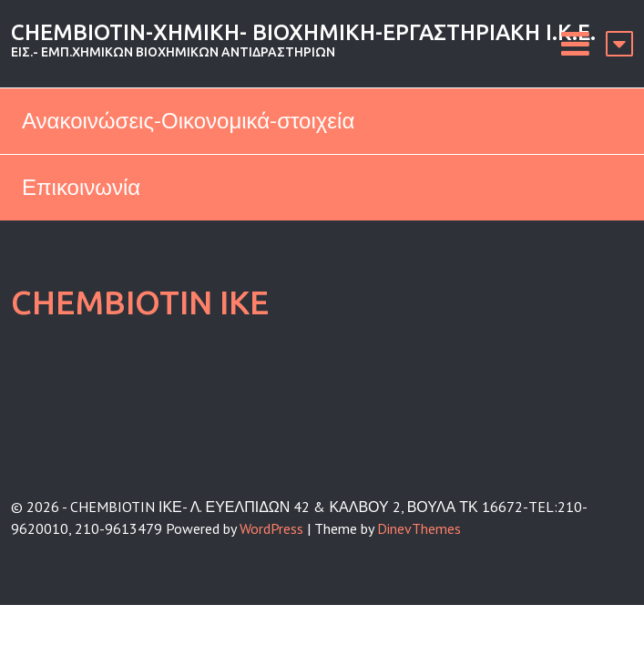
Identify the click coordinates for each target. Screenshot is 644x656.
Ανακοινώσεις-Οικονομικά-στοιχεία (188, 121)
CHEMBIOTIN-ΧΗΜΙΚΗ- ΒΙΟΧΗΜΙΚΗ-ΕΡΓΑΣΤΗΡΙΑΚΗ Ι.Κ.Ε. (303, 32)
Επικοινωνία (81, 187)
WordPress (271, 528)
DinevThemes (419, 528)
